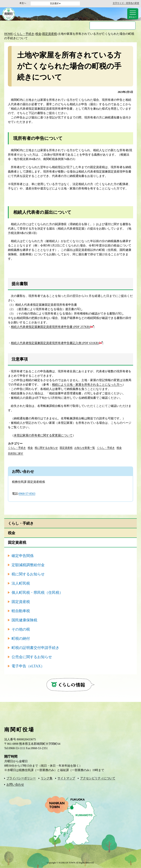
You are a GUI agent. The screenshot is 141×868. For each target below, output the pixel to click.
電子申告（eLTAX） (28, 666)
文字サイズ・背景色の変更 (126, 3)
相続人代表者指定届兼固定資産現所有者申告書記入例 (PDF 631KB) (55, 343)
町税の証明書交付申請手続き (35, 648)
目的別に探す (16, 453)
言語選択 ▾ (55, 3)
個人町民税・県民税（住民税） (37, 592)
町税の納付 (21, 638)
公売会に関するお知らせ (32, 657)
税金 (38, 34)
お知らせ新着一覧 (85, 448)
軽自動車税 (21, 611)
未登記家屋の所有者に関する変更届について (43, 435)
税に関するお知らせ (46, 448)
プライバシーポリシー (21, 778)
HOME (9, 34)
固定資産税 (50, 34)
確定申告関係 (23, 556)
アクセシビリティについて (98, 778)
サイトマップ (66, 778)
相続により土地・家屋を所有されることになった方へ (87, 385)
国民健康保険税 (24, 620)
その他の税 (21, 629)
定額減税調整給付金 (28, 565)
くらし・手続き (24, 34)
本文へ (23, 3)
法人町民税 (21, 583)
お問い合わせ (15, 784)
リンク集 (47, 778)
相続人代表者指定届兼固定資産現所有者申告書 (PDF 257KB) (50, 327)
